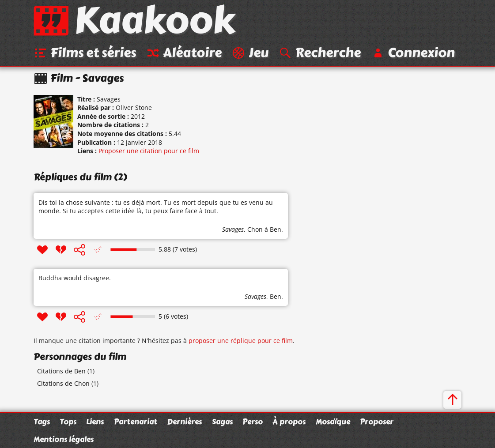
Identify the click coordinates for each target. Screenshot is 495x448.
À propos (289, 422)
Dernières (184, 422)
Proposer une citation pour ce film (149, 151)
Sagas (222, 422)
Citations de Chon (63, 383)
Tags (42, 422)
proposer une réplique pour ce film (241, 341)
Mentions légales (64, 439)
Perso (253, 422)
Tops (68, 422)
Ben (276, 296)
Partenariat (136, 422)
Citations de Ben (61, 371)
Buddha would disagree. (75, 278)
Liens (95, 422)
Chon (255, 229)
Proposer (377, 422)
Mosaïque (333, 422)
